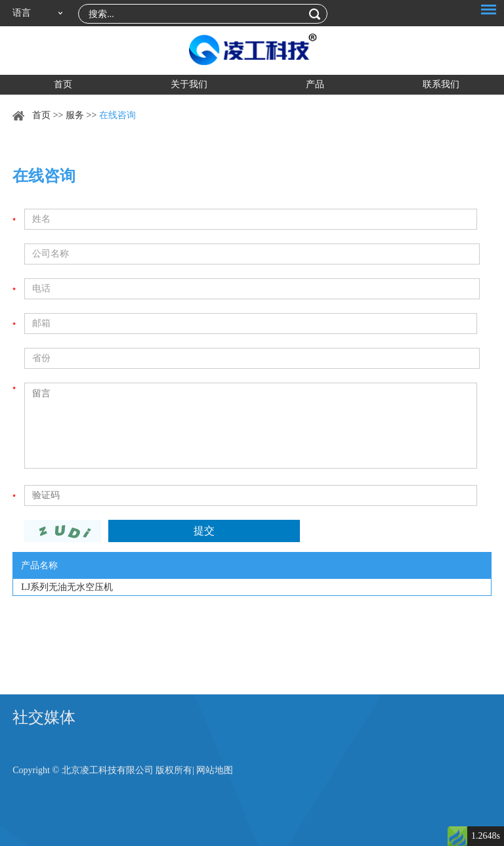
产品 (315, 84)
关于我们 (189, 84)
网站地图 (215, 770)
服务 (75, 115)
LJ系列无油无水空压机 (67, 587)
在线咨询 (117, 115)
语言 (22, 13)
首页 (63, 84)
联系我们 (441, 84)
